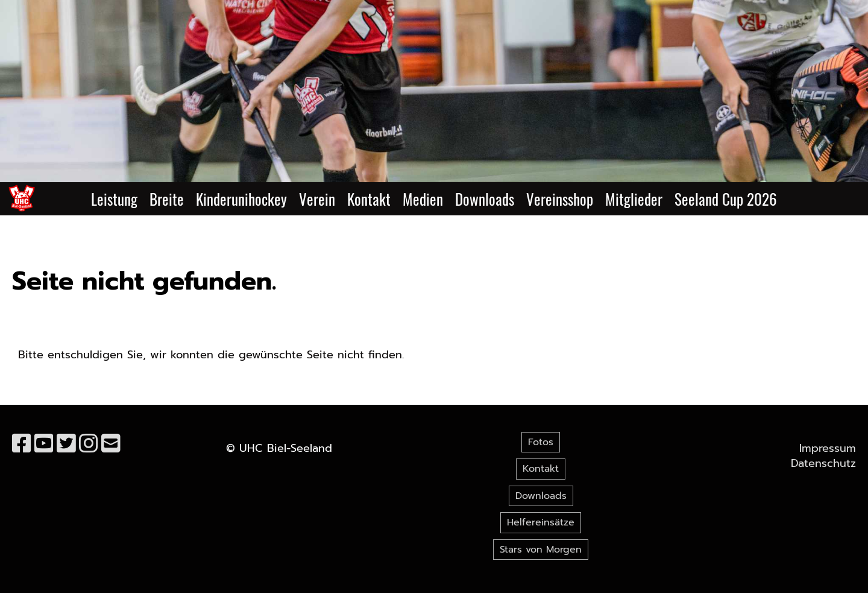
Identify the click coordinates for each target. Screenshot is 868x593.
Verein (317, 199)
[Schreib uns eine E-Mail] (111, 444)
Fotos (541, 442)
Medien (423, 199)
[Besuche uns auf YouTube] (44, 444)
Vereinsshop (560, 199)
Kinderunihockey (241, 199)
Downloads (485, 199)
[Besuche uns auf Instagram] (89, 444)
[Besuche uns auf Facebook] (22, 444)
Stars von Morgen (541, 550)
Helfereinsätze (541, 522)
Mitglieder (634, 199)
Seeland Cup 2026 (726, 199)
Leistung (114, 199)
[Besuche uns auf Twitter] (66, 444)
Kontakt (369, 199)
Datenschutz (823, 463)
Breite (167, 199)
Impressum (828, 448)
